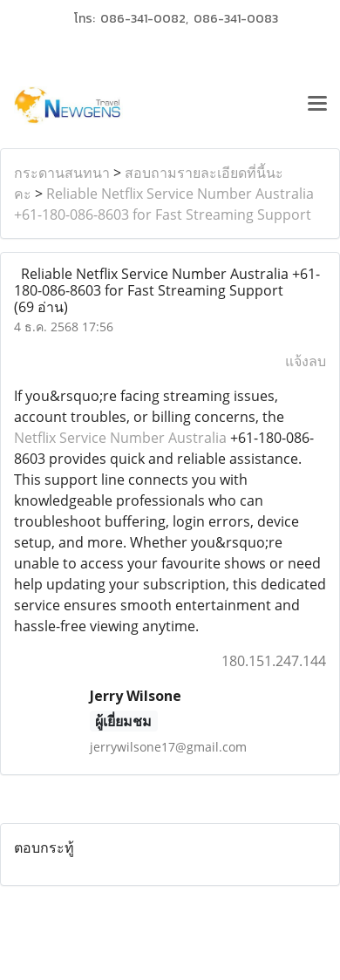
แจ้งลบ (306, 361)
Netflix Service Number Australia (120, 438)
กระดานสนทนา (62, 173)
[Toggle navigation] (317, 105)
